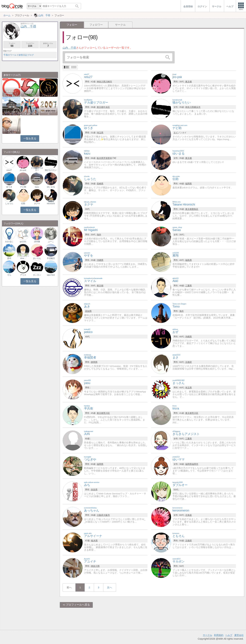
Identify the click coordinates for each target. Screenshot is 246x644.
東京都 (188, 82)
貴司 (9, 258)
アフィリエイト (49, 95)
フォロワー (96, 25)
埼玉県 (100, 133)
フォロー (12, 45)
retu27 (9, 170)
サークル (120, 25)
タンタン (37, 275)
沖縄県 (100, 260)
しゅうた (9, 203)
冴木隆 (37, 242)
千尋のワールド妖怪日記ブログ (19, 55)
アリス (23, 275)
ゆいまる (51, 187)
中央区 (107, 107)
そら (9, 275)
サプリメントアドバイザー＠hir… (23, 256)
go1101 (23, 242)
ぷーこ (51, 242)
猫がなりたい (51, 170)
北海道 (188, 515)
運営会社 (239, 635)
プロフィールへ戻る (78, 605)
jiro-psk (23, 170)
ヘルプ (229, 635)
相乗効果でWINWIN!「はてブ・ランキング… (12, 93)
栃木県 (100, 158)
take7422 (51, 275)
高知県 (88, 311)
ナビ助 (23, 187)
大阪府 (100, 515)
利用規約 (219, 635)
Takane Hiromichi (51, 202)
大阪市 (107, 515)
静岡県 (94, 362)
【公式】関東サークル (11, 113)
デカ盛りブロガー (37, 169)
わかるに (9, 242)
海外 (99, 235)
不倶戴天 (51, 258)
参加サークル (48, 45)
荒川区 (107, 413)
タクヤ (37, 203)
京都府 (188, 362)
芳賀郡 (107, 158)
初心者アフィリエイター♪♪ (11, 132)
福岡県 (188, 184)
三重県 (188, 286)
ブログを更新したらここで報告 (30, 94)
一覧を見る (30, 138)
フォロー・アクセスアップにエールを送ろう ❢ (30, 112)
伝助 (23, 203)
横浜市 (197, 107)
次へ (110, 587)
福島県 (188, 260)
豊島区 (195, 209)
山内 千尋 (69, 48)
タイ (176, 133)
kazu (37, 187)
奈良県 (94, 490)
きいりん (37, 258)
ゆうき (9, 187)
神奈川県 (101, 82)
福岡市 (195, 464)
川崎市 (109, 82)
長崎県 (100, 184)
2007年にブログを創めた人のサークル (49, 112)
